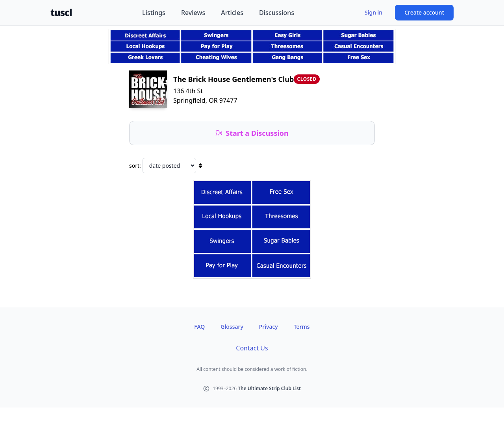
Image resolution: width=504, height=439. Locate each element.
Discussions (277, 13)
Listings (154, 13)
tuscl (61, 13)
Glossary (232, 327)
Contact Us (252, 348)
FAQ (199, 327)
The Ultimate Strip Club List (269, 388)
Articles (232, 13)
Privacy (269, 327)
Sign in (373, 12)
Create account (424, 12)
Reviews (193, 13)
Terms (302, 327)
